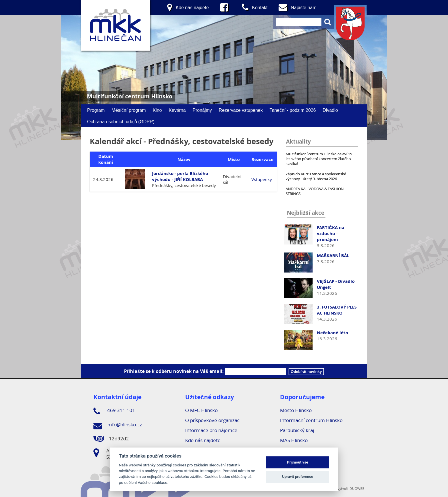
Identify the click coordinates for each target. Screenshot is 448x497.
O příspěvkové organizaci (213, 420)
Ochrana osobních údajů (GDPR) (121, 122)
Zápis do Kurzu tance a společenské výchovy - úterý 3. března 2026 (316, 176)
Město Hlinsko (296, 410)
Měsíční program (129, 110)
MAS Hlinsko (294, 440)
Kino (157, 110)
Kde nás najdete (203, 440)
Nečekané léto (332, 333)
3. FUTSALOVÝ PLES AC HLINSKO (337, 310)
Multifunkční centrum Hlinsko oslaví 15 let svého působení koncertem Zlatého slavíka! (319, 159)
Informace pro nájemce (211, 430)
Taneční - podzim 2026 (293, 110)
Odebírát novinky (306, 372)
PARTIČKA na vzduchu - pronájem (331, 233)
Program (96, 110)
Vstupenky (262, 179)
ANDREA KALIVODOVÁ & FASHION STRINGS (315, 191)
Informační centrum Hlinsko (311, 420)
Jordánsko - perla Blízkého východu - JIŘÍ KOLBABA (180, 176)
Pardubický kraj (297, 430)
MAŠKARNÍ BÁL (333, 256)
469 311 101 (114, 411)
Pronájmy (202, 110)
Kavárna (177, 110)
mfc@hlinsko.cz (118, 426)
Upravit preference (298, 477)
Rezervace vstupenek (241, 110)
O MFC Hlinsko (201, 410)
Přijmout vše (298, 462)
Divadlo (330, 110)
